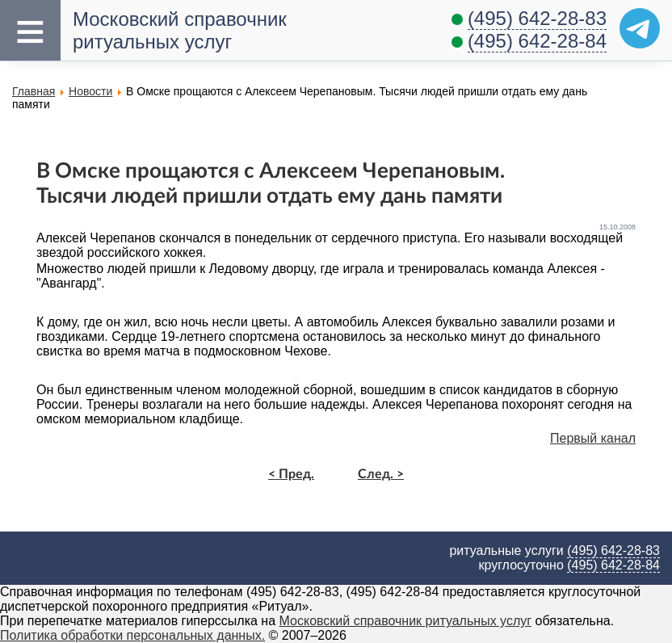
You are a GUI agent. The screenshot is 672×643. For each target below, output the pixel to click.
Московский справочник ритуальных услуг (406, 621)
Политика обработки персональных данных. (132, 635)
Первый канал (593, 438)
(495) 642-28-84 (537, 41)
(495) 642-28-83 (537, 18)
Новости (90, 91)
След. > (381, 474)
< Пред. (291, 474)
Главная (34, 91)
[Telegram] (640, 28)
